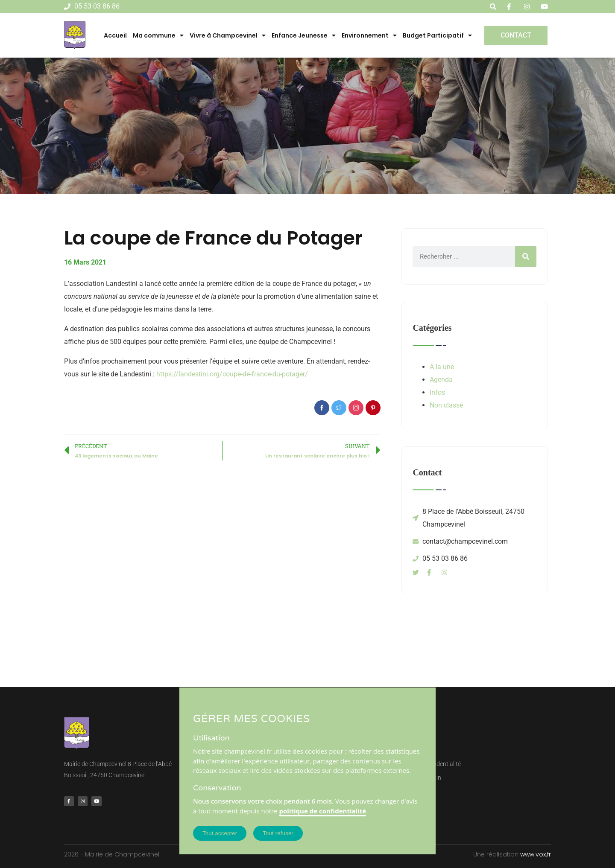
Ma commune (158, 35)
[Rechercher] (526, 256)
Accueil (115, 35)
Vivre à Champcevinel (228, 35)
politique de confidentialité (323, 811)
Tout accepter (220, 833)
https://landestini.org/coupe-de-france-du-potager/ (232, 374)
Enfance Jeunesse (304, 35)
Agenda (441, 380)
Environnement (369, 35)
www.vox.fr (536, 854)
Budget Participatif (437, 35)
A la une (442, 367)
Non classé (446, 405)
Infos (437, 392)
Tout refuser (278, 833)
